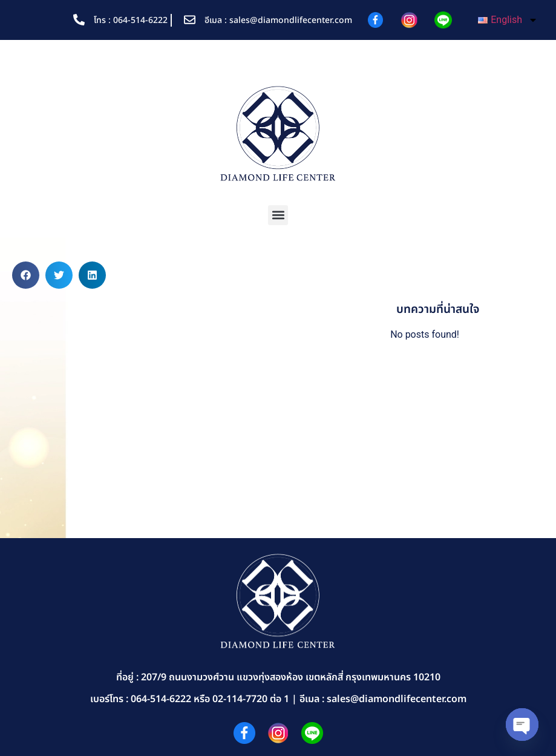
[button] (278, 215)
